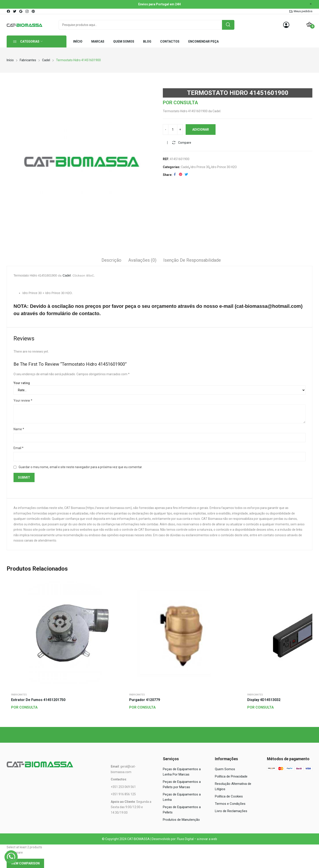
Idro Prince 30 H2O (224, 167)
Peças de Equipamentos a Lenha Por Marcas (182, 772)
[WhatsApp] (11, 857)
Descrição (111, 260)
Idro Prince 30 (200, 167)
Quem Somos (225, 769)
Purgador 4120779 (145, 700)
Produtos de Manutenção (181, 820)
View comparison (25, 863)
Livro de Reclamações (231, 811)
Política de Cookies (229, 796)
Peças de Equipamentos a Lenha (182, 797)
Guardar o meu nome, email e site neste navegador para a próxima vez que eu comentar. (81, 467)
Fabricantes (19, 695)
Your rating (22, 383)
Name (19, 429)
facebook (9, 11)
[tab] (111, 261)
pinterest (33, 11)
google (21, 11)
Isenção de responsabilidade (192, 260)
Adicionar (201, 130)
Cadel (185, 167)
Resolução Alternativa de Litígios (233, 786)
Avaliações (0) (142, 260)
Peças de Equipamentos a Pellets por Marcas (182, 784)
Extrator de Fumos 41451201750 (38, 700)
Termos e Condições (230, 804)
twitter (15, 11)
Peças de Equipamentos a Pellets (182, 810)
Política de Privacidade (231, 776)
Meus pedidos (303, 11)
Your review (23, 401)
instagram (27, 11)
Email (18, 448)
